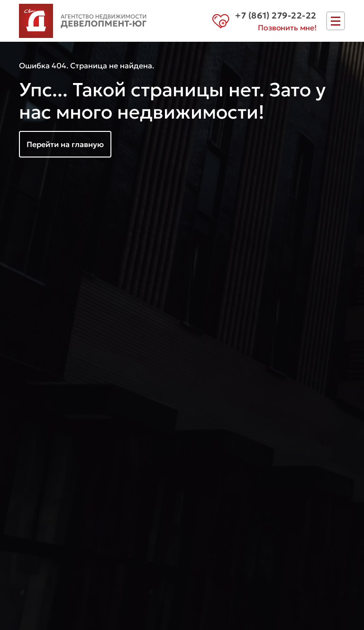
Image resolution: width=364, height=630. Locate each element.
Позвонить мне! (287, 28)
